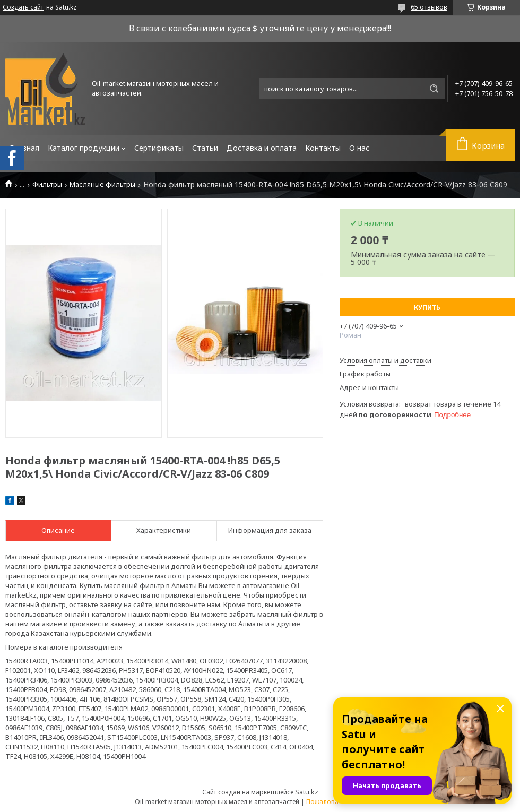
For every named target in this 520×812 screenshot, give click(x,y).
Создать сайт (23, 7)
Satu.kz (307, 792)
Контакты (323, 148)
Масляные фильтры (102, 184)
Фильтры (47, 184)
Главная (24, 148)
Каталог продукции (84, 148)
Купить (427, 308)
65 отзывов (429, 7)
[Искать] (434, 89)
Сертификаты (159, 148)
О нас (359, 148)
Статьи (205, 148)
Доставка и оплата (262, 148)
